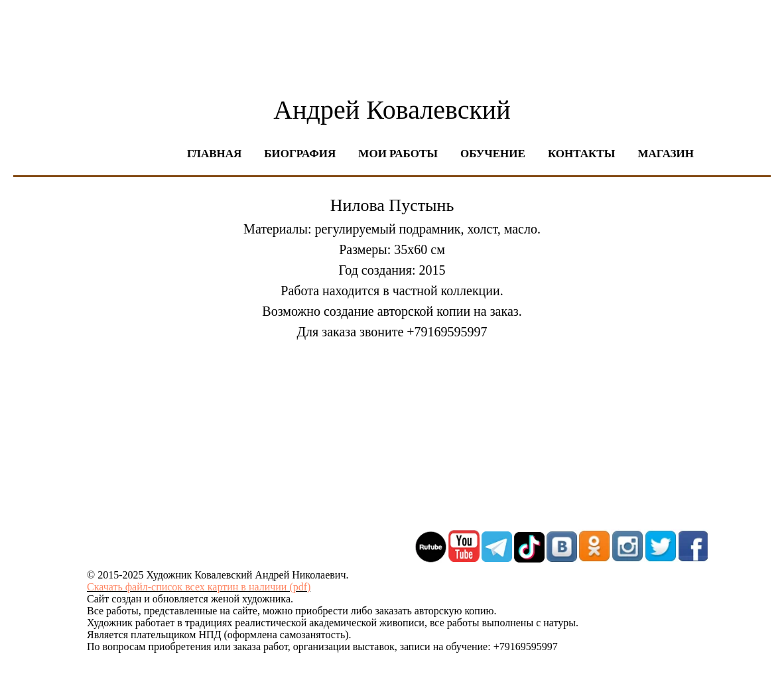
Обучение (493, 154)
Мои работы (398, 154)
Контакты (581, 154)
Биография (300, 154)
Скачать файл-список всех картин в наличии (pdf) (199, 587)
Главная (214, 154)
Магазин (666, 154)
